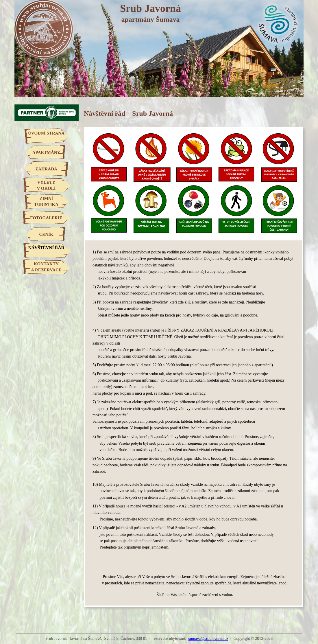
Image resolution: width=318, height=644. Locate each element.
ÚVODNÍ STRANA (46, 133)
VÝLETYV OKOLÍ (46, 185)
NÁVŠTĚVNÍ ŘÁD (46, 248)
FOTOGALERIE (46, 218)
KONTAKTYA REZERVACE (46, 267)
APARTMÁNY (46, 152)
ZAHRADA (46, 169)
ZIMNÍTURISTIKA (46, 202)
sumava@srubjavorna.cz (208, 639)
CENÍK (46, 234)
